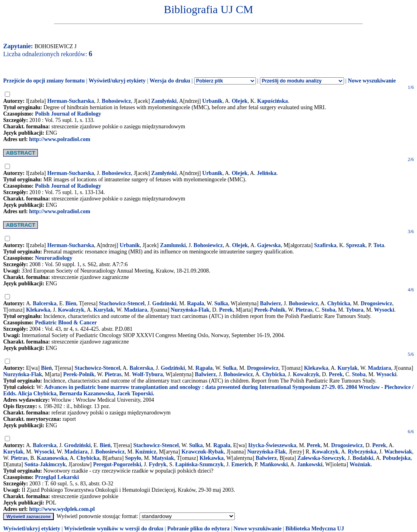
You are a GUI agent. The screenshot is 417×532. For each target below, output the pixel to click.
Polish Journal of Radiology (68, 114)
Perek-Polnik (269, 310)
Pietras (304, 310)
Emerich (241, 464)
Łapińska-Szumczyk (199, 464)
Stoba (328, 310)
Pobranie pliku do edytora (198, 529)
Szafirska (325, 245)
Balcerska (44, 303)
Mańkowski (274, 464)
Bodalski (363, 458)
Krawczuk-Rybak (203, 452)
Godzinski (164, 303)
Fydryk (157, 464)
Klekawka (38, 310)
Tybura (354, 310)
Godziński (173, 368)
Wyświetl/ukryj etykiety (117, 81)
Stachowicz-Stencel (122, 303)
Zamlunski (173, 245)
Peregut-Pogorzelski (117, 464)
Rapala (196, 303)
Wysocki (384, 310)
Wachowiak (398, 452)
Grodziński (78, 445)
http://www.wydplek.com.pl (62, 509)
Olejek (240, 101)
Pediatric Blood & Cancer (66, 323)
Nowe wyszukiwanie (372, 81)
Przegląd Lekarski (57, 477)
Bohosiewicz (116, 101)
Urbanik (212, 101)
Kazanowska (52, 458)
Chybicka (339, 303)
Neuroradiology (54, 258)
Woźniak (360, 464)
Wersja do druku (170, 81)
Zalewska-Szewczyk (321, 458)
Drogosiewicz (377, 303)
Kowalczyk (71, 310)
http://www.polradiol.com (60, 139)
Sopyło (133, 458)
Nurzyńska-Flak (190, 310)
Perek (226, 310)
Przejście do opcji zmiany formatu (44, 81)
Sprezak (356, 245)
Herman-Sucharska (70, 101)
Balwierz (270, 303)
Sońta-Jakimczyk (45, 464)
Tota (379, 245)
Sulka (221, 303)
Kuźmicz (146, 452)
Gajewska (269, 245)
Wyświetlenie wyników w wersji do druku (114, 529)
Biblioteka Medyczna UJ (315, 529)
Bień (46, 368)
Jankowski (310, 464)
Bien (71, 303)
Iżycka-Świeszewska (272, 445)
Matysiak (163, 458)
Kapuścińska (272, 101)
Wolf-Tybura (148, 374)
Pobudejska (397, 458)
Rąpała (204, 368)
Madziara (136, 310)
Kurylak (104, 310)
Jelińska (267, 173)
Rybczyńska (362, 452)
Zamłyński (164, 101)
